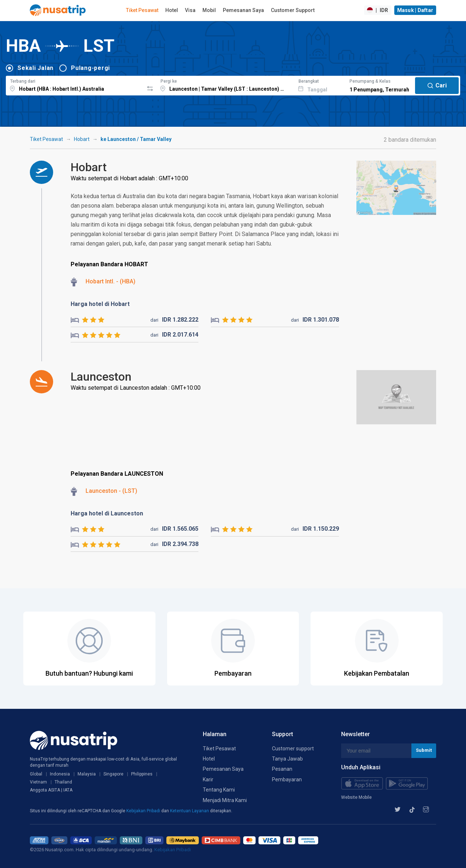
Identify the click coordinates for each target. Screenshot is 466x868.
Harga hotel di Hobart (100, 304)
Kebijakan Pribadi (144, 811)
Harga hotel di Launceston (107, 513)
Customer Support (293, 10)
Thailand (63, 782)
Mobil (209, 10)
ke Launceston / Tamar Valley (136, 139)
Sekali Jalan (35, 68)
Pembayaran (287, 779)
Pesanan (282, 769)
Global (36, 774)
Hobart (82, 139)
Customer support (293, 749)
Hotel (172, 10)
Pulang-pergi (90, 68)
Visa (190, 10)
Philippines (142, 774)
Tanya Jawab (287, 759)
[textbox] (75, 85)
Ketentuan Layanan (190, 811)
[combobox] (75, 85)
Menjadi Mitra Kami (225, 800)
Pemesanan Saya (243, 10)
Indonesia (60, 774)
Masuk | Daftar (415, 10)
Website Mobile (356, 797)
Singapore (113, 774)
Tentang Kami (219, 790)
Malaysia (87, 774)
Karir (208, 779)
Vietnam (38, 782)
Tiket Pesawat (142, 10)
